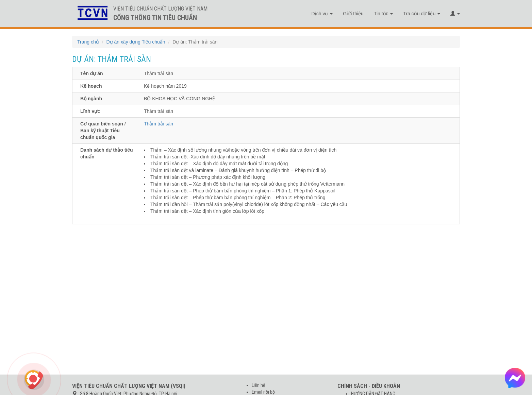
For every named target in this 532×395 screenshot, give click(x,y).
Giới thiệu (353, 14)
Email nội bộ (263, 392)
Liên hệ (259, 385)
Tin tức (384, 14)
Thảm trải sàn (159, 124)
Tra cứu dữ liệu (422, 14)
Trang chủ (88, 42)
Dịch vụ (322, 14)
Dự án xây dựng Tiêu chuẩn (136, 42)
